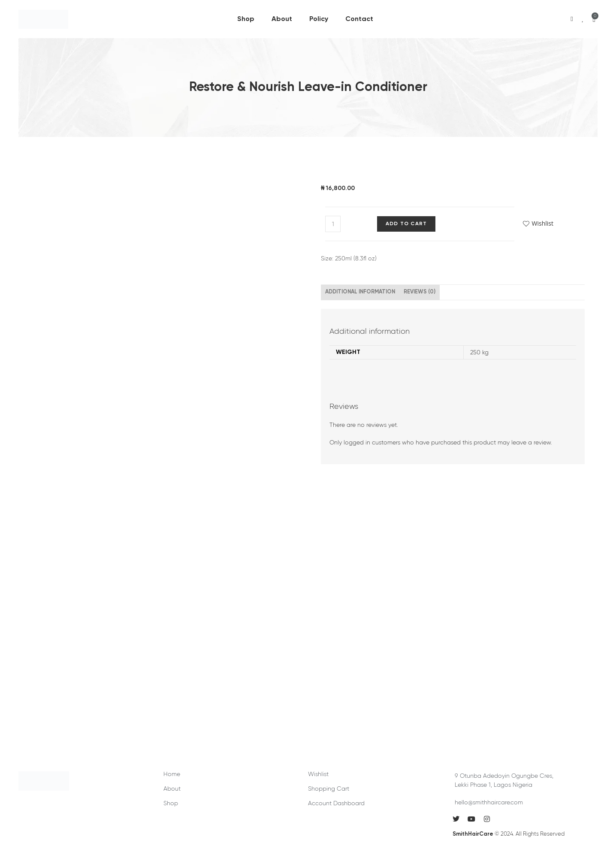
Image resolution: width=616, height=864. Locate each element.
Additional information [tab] (360, 292)
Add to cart (406, 224)
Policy (319, 19)
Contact (359, 19)
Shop (246, 19)
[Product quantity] (333, 224)
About (282, 19)
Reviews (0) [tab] (420, 292)
